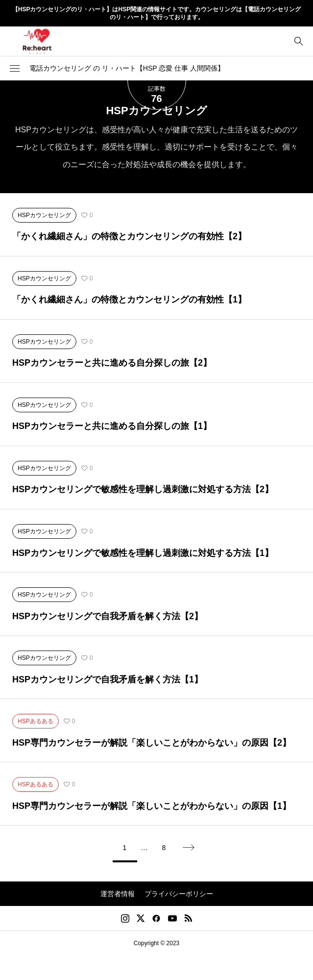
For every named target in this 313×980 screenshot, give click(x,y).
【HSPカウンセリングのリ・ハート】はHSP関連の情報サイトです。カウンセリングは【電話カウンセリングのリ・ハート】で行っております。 (156, 13)
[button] (15, 68)
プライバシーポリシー (179, 894)
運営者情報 (118, 894)
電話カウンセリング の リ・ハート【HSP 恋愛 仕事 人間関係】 (127, 68)
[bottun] (299, 41)
